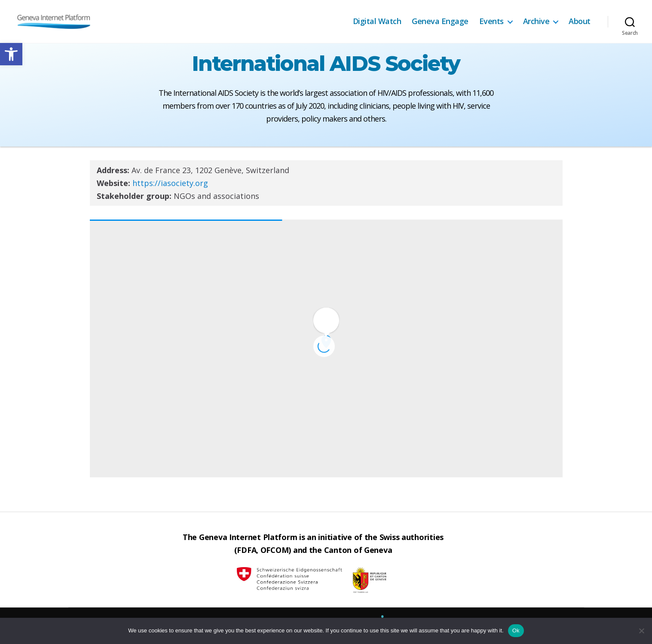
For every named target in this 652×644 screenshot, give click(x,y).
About (580, 21)
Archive (536, 21)
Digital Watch (377, 21)
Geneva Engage (440, 21)
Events (491, 21)
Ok (516, 630)
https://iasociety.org (170, 183)
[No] (641, 631)
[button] (11, 54)
